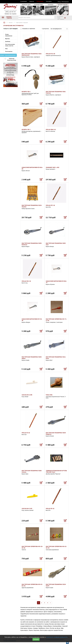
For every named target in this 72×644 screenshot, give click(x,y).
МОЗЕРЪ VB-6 (26, 92)
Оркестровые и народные (22, 23)
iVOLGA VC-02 (26, 433)
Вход (59, 2)
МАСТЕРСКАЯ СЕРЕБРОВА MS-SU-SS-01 (32, 547)
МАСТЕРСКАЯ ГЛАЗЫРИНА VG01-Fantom (56, 92)
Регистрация (65, 2)
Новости (32, 1)
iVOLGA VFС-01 (50, 205)
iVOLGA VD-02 (50, 509)
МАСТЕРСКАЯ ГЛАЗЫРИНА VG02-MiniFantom (32, 54)
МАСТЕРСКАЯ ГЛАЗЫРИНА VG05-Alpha (32, 358)
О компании (24, 1)
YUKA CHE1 (49, 395)
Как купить (49, 1)
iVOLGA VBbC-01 (51, 130)
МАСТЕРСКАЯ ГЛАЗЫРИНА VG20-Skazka (32, 206)
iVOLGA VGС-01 (26, 281)
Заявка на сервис (11, 14)
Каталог (4, 23)
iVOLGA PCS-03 (50, 54)
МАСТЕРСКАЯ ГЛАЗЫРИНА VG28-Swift (56, 585)
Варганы (7, 39)
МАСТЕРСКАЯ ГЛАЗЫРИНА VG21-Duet (56, 358)
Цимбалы (8, 41)
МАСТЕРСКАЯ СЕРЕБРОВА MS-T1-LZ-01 (56, 320)
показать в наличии (29, 29)
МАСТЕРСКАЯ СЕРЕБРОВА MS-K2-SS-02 (56, 547)
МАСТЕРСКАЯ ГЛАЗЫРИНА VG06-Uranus (32, 471)
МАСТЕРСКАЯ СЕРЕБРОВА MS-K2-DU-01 (32, 585)
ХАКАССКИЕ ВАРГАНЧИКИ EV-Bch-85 (32, 168)
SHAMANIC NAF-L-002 (53, 167)
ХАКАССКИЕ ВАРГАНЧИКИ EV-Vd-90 (32, 320)
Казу (6, 49)
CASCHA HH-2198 (27, 395)
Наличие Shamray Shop (12, 59)
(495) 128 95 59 (10, 12)
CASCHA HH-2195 (27, 509)
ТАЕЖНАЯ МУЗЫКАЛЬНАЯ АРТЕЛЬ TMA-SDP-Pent (56, 471)
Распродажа (40, 1)
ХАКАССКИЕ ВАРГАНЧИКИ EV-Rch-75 (56, 282)
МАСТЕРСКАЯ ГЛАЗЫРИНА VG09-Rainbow (32, 244)
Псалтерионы (9, 51)
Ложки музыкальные (9, 35)
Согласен (36, 639)
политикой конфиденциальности (57, 637)
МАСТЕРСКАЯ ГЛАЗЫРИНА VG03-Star (56, 244)
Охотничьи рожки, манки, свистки (10, 45)
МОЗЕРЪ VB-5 (26, 130)
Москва (12, 2)
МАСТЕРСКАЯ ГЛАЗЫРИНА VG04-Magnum (56, 433)
